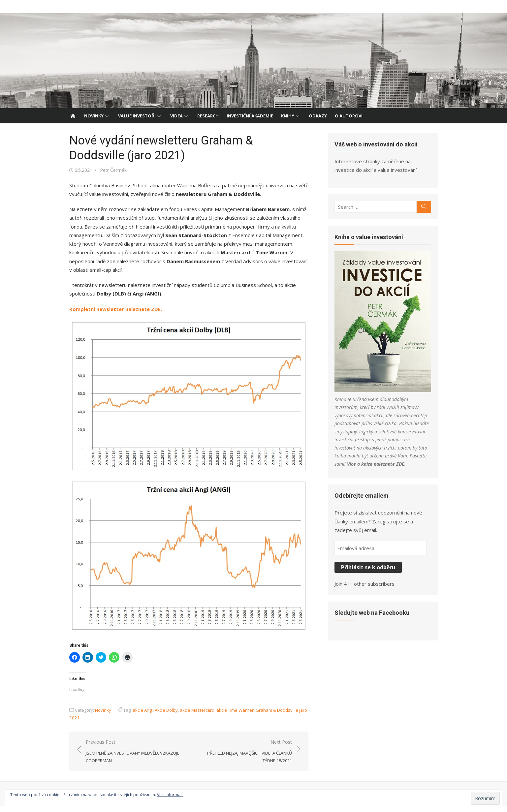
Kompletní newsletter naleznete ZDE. (112, 309)
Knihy (288, 116)
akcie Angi (139, 716)
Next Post (244, 758)
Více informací (170, 795)
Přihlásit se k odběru (370, 571)
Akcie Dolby (163, 716)
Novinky (94, 116)
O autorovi (349, 116)
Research (208, 116)
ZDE (363, 467)
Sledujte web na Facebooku (374, 616)
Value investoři (137, 116)
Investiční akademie (250, 116)
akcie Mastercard (193, 716)
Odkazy (318, 116)
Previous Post (132, 758)
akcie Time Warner (231, 716)
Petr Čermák (110, 170)
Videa (176, 116)
